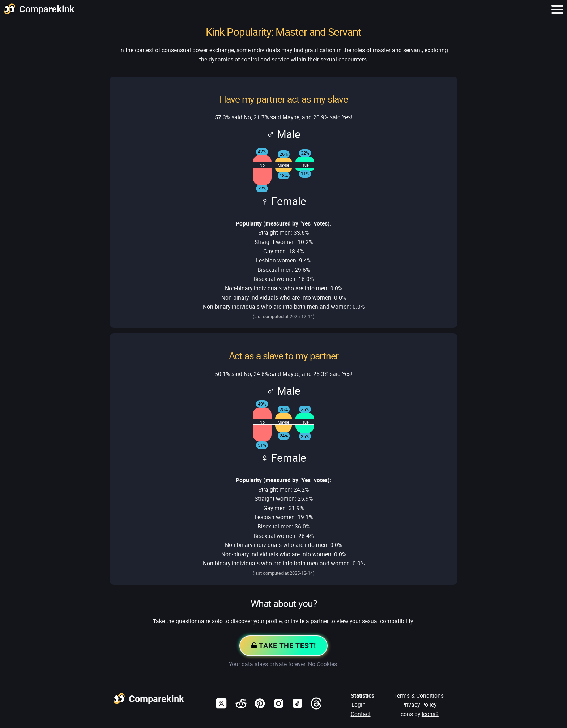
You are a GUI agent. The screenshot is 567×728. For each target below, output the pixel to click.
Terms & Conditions (419, 695)
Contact (361, 714)
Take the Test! (283, 646)
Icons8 (430, 714)
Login (359, 705)
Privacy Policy (419, 705)
